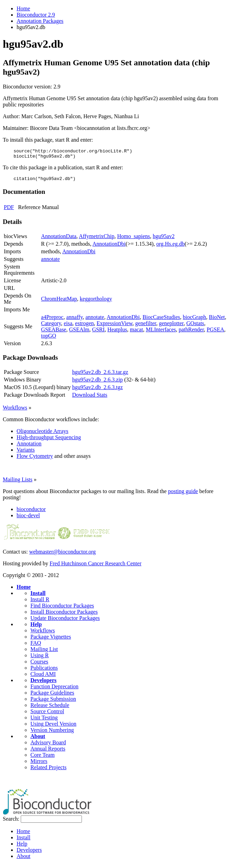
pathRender (191, 333)
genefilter (146, 326)
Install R (40, 602)
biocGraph (195, 320)
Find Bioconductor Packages (62, 609)
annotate (50, 262)
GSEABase (54, 333)
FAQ (36, 646)
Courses (39, 665)
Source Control (47, 714)
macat (136, 333)
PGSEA (215, 333)
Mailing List (44, 652)
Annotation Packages (40, 21)
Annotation (29, 447)
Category (51, 326)
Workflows (15, 411)
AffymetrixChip (97, 239)
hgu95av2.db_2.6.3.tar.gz (100, 375)
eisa (68, 326)
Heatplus (117, 333)
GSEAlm (79, 333)
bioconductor (31, 512)
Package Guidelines (52, 696)
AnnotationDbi (109, 247)
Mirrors (39, 764)
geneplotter (171, 326)
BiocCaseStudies (161, 320)
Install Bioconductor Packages (64, 615)
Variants (26, 453)
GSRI (98, 333)
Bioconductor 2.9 (36, 15)
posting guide (183, 494)
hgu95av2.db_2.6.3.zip (98, 383)
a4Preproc (52, 320)
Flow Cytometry (35, 459)
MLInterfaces (161, 333)
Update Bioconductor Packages (65, 621)
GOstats (195, 326)
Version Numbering (52, 733)
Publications (44, 671)
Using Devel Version (53, 727)
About (38, 739)
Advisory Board (48, 746)
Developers (44, 683)
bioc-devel (28, 518)
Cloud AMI (43, 677)
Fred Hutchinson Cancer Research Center (96, 567)
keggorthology (96, 302)
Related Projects (48, 770)
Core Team (43, 758)
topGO (49, 339)
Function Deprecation (54, 690)
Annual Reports (48, 752)
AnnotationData (59, 239)
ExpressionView (115, 326)
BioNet (217, 320)
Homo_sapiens (134, 239)
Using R (40, 658)
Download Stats (90, 398)
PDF (9, 210)
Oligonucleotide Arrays (43, 434)
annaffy (75, 320)
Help (36, 627)
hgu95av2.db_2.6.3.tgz (98, 390)
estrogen (84, 326)
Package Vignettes (51, 640)
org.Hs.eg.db (170, 247)
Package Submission (53, 702)
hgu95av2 (164, 239)
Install (38, 596)
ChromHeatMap (59, 302)
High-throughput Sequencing (49, 440)
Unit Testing (44, 721)
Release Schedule (50, 708)
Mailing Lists (18, 483)
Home (23, 8)
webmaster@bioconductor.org (62, 555)
